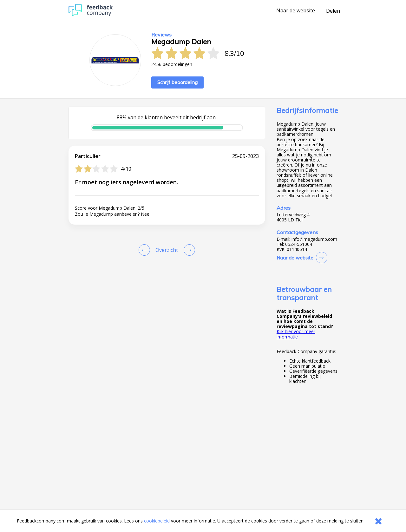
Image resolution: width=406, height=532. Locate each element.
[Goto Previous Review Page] (146, 250)
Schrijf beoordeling (177, 82)
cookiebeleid (157, 521)
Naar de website (296, 11)
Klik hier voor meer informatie (296, 334)
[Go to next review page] (188, 250)
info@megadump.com (314, 239)
